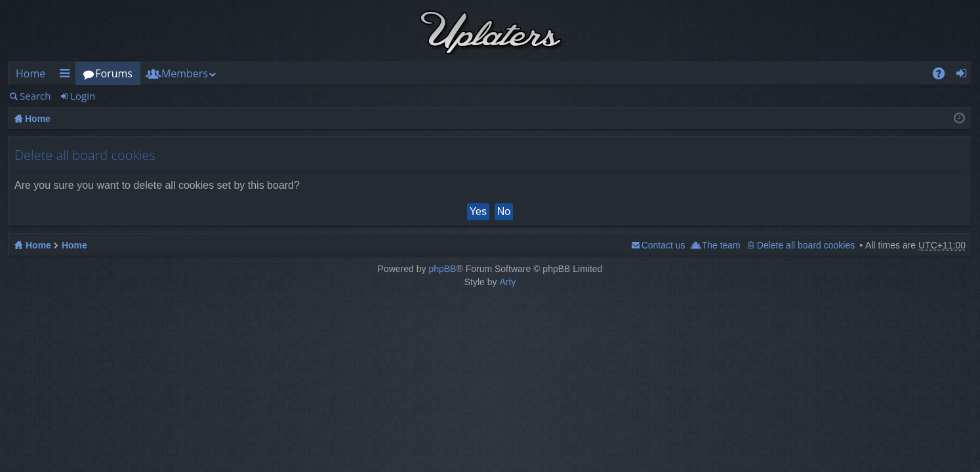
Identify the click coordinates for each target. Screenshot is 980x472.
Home (31, 73)
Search (35, 96)
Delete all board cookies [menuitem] (806, 245)
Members (185, 73)
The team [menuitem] (721, 245)
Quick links (67, 76)
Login (83, 96)
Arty (507, 282)
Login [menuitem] (965, 76)
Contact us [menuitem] (664, 245)
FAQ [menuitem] (943, 76)
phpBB (442, 269)
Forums (114, 73)
